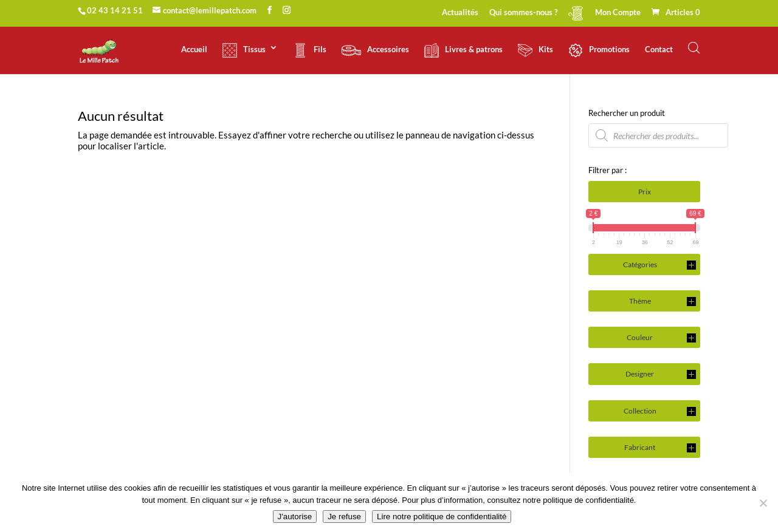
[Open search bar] (694, 48)
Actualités (460, 13)
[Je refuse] (763, 503)
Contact (659, 49)
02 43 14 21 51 (115, 10)
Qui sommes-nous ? (523, 13)
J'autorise (295, 517)
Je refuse (344, 517)
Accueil (194, 49)
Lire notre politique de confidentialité (442, 517)
